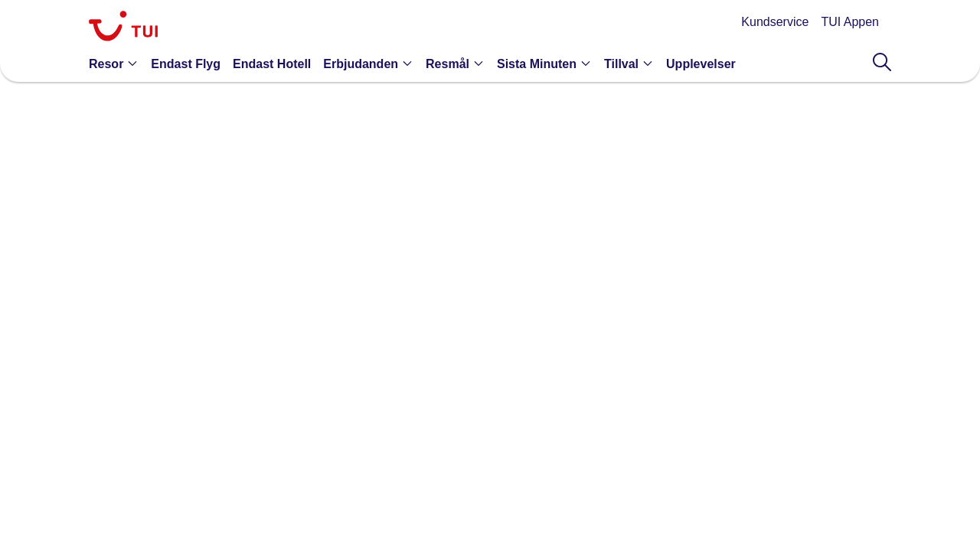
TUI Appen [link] (850, 22)
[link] (123, 28)
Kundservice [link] (775, 22)
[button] (117, 64)
